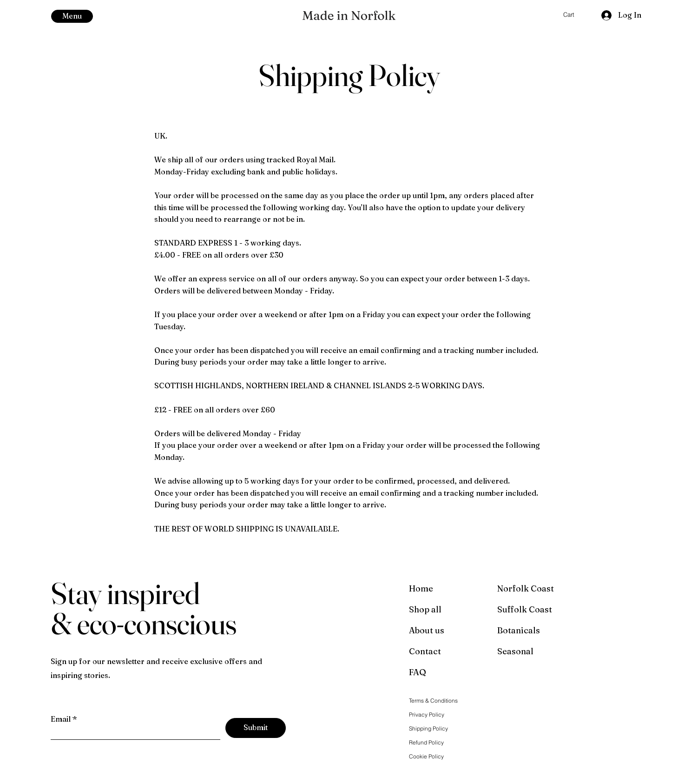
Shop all (425, 609)
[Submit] (256, 728)
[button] (72, 16)
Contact (425, 651)
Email (61, 719)
